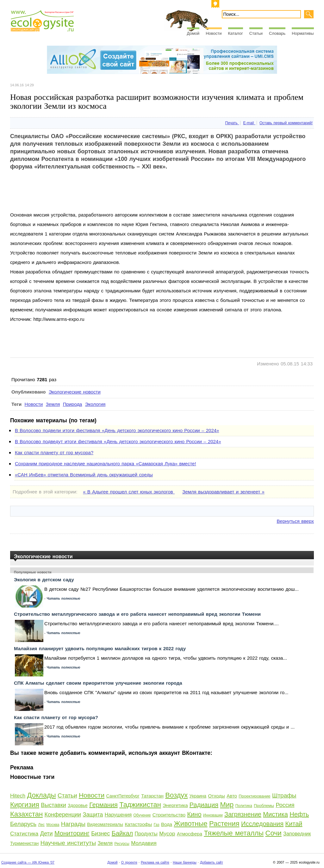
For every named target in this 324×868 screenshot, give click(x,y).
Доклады (42, 795)
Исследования (262, 824)
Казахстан (26, 814)
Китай (294, 824)
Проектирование (254, 796)
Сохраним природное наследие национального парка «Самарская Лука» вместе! (106, 464)
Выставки (53, 805)
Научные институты (68, 843)
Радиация (204, 805)
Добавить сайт (212, 862)
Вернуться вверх (295, 521)
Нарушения (118, 815)
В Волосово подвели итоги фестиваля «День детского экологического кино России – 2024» (117, 430)
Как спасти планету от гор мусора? (54, 452)
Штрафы (284, 795)
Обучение (142, 815)
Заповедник (297, 834)
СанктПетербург (123, 796)
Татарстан (152, 796)
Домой (193, 33)
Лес (42, 825)
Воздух (176, 795)
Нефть (299, 814)
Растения (224, 824)
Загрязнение (243, 814)
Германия (103, 805)
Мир (227, 805)
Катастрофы (138, 824)
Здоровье (78, 805)
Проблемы (264, 806)
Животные (191, 824)
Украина (198, 796)
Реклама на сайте (155, 862)
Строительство (169, 815)
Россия (285, 805)
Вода (167, 824)
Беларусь (23, 824)
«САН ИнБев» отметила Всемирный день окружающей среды (84, 475)
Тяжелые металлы (234, 833)
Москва (53, 825)
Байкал (122, 833)
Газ (157, 825)
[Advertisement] (125, 196)
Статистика (24, 834)
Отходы (216, 796)
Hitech (18, 796)
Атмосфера (190, 834)
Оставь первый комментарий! (286, 123)
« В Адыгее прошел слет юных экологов (129, 492)
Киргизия (25, 805)
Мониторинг (72, 833)
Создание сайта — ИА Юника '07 (28, 862)
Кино (194, 814)
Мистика (275, 814)
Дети (47, 834)
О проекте (129, 862)
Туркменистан (24, 843)
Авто (232, 796)
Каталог (236, 33)
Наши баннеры (185, 862)
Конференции (63, 815)
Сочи (274, 833)
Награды (73, 824)
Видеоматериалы (105, 824)
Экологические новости (75, 392)
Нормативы (303, 33)
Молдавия (144, 843)
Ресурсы (122, 844)
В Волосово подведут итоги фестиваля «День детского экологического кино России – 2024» (118, 441)
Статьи (256, 33)
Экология (95, 404)
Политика (244, 806)
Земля (53, 404)
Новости (214, 33)
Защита (93, 815)
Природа (73, 404)
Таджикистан (140, 805)
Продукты (146, 834)
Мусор (167, 834)
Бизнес (100, 834)
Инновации (213, 815)
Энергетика (175, 805)
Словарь (277, 33)
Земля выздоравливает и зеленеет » (223, 492)
